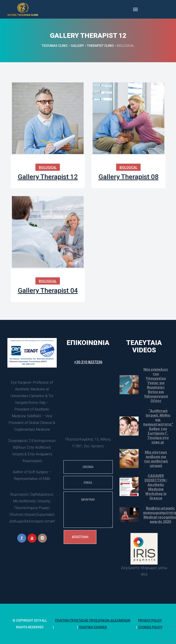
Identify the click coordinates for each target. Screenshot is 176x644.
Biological (48, 167)
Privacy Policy (150, 620)
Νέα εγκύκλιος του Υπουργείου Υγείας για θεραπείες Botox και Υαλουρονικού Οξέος (156, 385)
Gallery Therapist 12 (48, 177)
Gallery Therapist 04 (48, 290)
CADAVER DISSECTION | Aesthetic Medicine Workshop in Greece (156, 487)
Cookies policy (150, 627)
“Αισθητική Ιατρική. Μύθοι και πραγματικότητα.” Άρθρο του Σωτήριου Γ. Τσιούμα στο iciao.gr (158, 427)
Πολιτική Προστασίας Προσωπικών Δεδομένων (93, 620)
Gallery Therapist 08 (128, 177)
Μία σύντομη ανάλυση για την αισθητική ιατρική (156, 459)
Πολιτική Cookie (93, 627)
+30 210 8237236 (88, 362)
